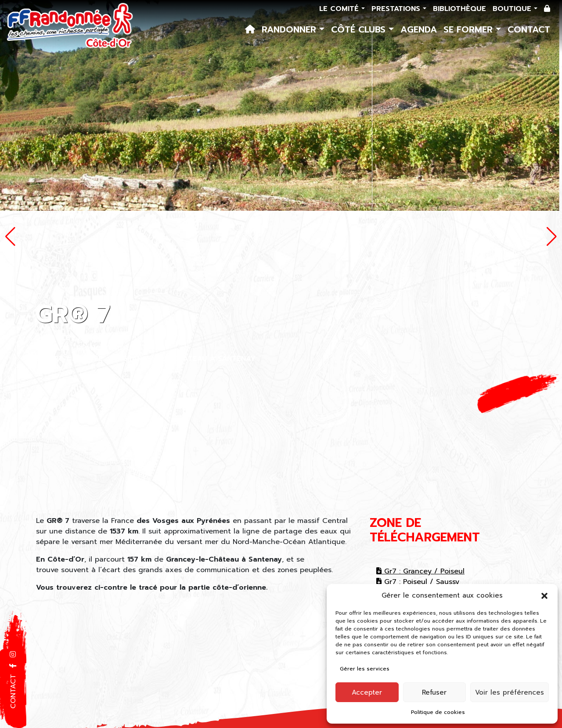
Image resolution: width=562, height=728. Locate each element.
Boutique (513, 9)
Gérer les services (365, 669)
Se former (470, 29)
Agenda (419, 29)
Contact (529, 29)
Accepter (367, 692)
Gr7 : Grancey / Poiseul (420, 571)
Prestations (397, 9)
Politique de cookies (438, 712)
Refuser (434, 692)
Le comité (340, 9)
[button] (544, 595)
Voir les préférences (510, 692)
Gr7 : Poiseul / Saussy (418, 582)
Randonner (290, 29)
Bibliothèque (459, 9)
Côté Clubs (360, 29)
